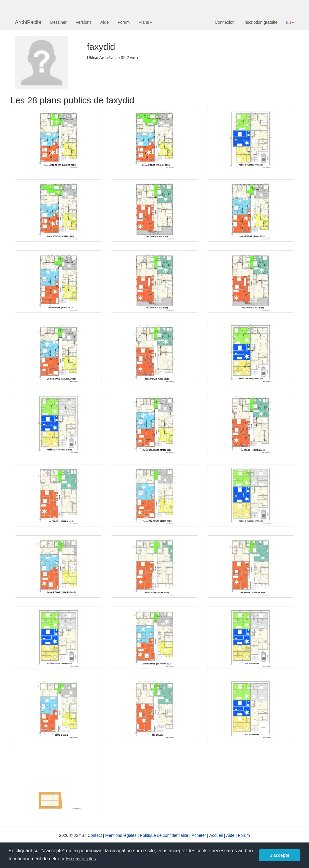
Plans (145, 22)
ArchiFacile (28, 22)
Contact (95, 835)
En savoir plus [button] (81, 859)
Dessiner (58, 22)
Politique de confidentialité (164, 835)
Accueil (216, 835)
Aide (105, 22)
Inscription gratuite (261, 22)
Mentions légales (121, 835)
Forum (124, 22)
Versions (83, 22)
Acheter (199, 835)
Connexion (225, 22)
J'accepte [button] (280, 855)
